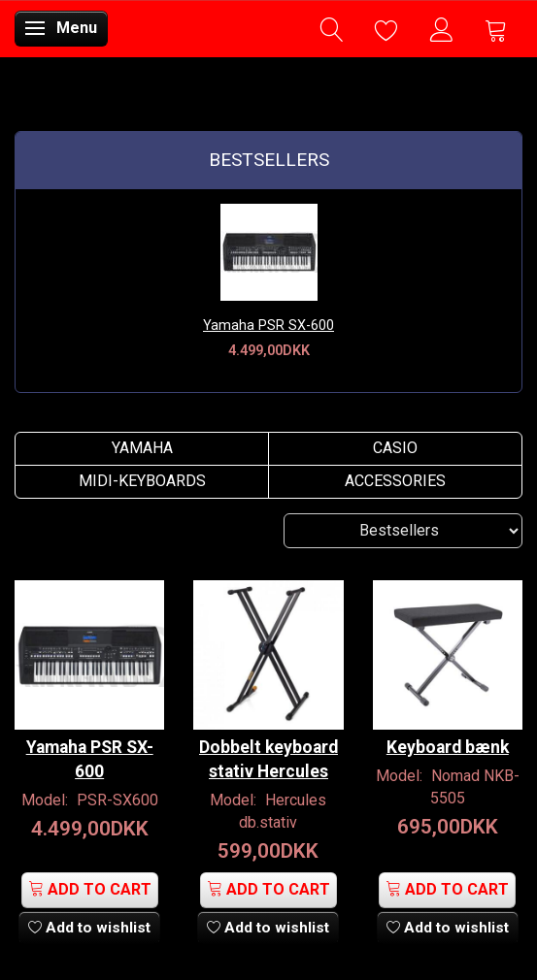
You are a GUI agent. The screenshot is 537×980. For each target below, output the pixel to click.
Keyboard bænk (448, 747)
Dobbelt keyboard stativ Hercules (268, 759)
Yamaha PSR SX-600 (268, 326)
